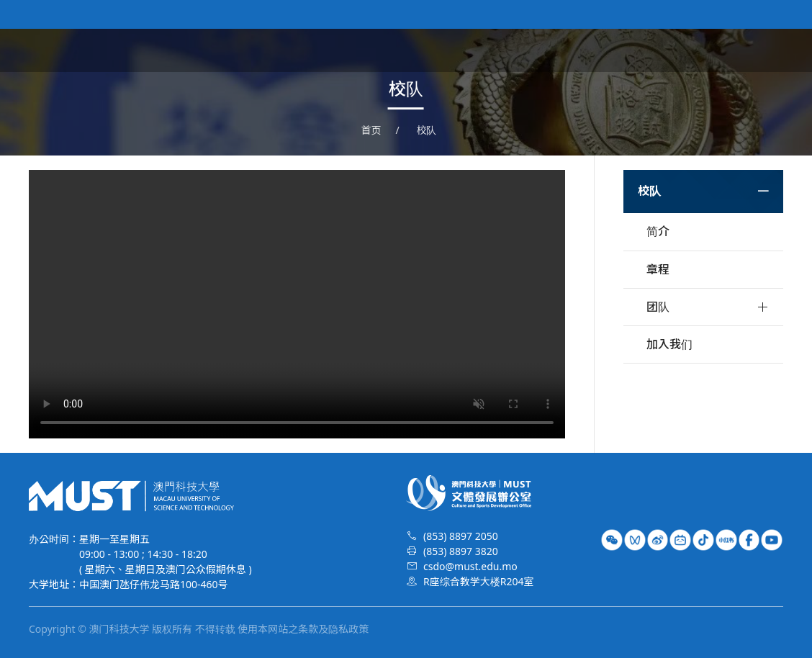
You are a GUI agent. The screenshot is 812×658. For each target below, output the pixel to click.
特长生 (766, 50)
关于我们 (482, 50)
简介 (658, 231)
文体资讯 (547, 50)
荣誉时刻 (707, 50)
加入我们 (669, 344)
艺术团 (606, 50)
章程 (658, 269)
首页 (429, 50)
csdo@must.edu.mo (470, 566)
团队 (658, 307)
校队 (654, 50)
